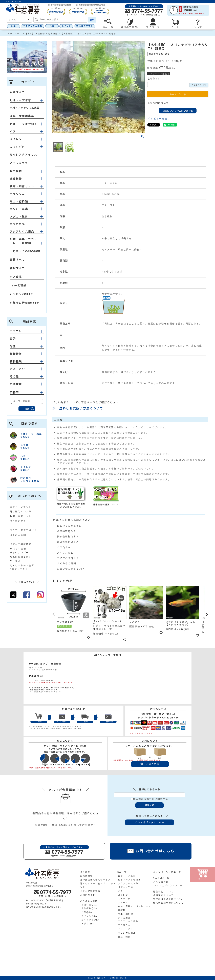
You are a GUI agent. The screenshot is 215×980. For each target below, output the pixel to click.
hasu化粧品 (18, 285)
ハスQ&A (87, 912)
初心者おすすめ (85, 26)
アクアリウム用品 (22, 232)
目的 (27, 339)
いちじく (16, 294)
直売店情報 (87, 876)
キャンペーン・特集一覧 (167, 872)
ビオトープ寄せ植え (23, 124)
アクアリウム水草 (33, 26)
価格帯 (27, 392)
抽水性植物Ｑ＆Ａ (68, 536)
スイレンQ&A (89, 916)
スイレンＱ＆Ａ (67, 553)
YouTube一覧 (161, 878)
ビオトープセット (21, 507)
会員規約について (163, 895)
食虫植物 (16, 171)
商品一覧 (122, 872)
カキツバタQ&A (90, 920)
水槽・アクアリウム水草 (25, 108)
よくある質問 (18, 535)
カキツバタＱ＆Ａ (68, 558)
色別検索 (27, 384)
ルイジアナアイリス (23, 155)
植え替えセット (19, 521)
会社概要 (85, 872)
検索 (92, 20)
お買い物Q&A (89, 905)
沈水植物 (53, 34)
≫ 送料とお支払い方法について (78, 408)
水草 (13, 26)
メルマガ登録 (161, 882)
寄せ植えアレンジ (21, 511)
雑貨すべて (17, 268)
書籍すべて (17, 260)
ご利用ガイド (88, 895)
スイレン (66, 26)
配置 (27, 346)
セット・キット (127, 929)
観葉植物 (16, 179)
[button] (54, 614)
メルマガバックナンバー (168, 886)
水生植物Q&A (89, 908)
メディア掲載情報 (21, 544)
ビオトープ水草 (20, 100)
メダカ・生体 (19, 216)
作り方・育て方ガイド (23, 530)
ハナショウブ (19, 163)
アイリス (123, 902)
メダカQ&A (88, 924)
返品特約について (158, 103)
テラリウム (17, 194)
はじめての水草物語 (69, 526)
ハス (52, 26)
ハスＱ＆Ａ (64, 547)
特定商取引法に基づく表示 (168, 899)
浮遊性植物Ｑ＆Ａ (68, 542)
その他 (27, 376)
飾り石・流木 (19, 209)
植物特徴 (27, 354)
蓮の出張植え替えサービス (95, 880)
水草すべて (17, 92)
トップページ (15, 34)
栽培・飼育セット (22, 186)
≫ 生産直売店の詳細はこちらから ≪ (45, 692)
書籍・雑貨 (124, 937)
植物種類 (27, 361)
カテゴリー (27, 331)
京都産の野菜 (19, 303)
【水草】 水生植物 (35, 34)
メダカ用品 (17, 224)
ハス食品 (16, 277)
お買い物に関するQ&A (71, 569)
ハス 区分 (27, 369)
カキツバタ (17, 147)
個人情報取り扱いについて (168, 903)
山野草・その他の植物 (25, 251)
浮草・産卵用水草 (22, 116)
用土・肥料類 (19, 201)
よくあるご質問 (67, 563)
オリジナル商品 (127, 933)
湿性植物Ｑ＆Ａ (67, 531)
